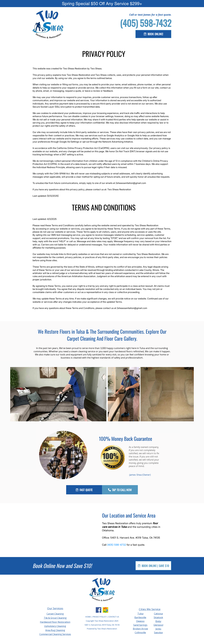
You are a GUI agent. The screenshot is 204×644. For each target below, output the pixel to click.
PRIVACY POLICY (100, 617)
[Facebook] (99, 610)
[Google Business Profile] (105, 610)
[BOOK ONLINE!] (153, 34)
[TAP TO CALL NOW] (120, 490)
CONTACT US (114, 617)
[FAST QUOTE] (84, 490)
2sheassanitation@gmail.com (131, 183)
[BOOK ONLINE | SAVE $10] (153, 566)
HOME (88, 617)
